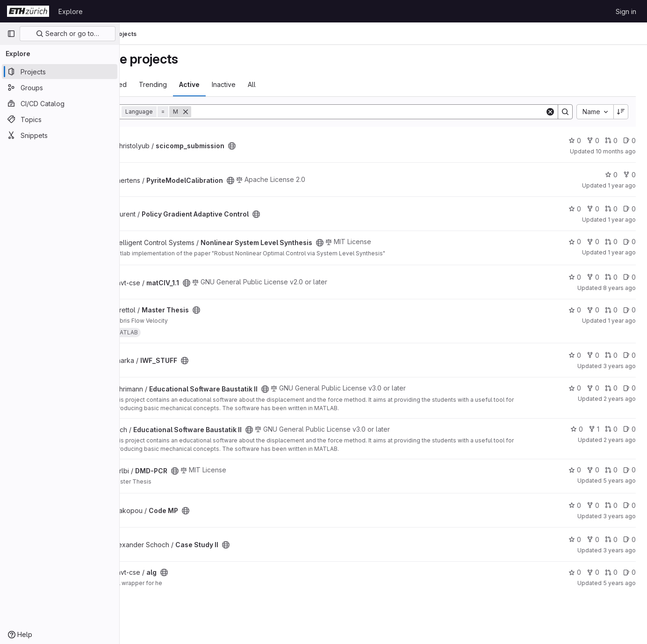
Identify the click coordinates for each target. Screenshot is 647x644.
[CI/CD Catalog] (60, 103)
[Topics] (60, 119)
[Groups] (60, 87)
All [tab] (301, 84)
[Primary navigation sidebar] (11, 34)
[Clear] (550, 112)
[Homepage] (28, 11)
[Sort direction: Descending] (621, 112)
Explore (71, 11)
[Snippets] (60, 135)
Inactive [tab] (273, 84)
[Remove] (235, 112)
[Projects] (60, 72)
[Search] (393, 112)
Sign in (626, 11)
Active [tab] (238, 84)
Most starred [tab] (156, 84)
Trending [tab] (202, 84)
